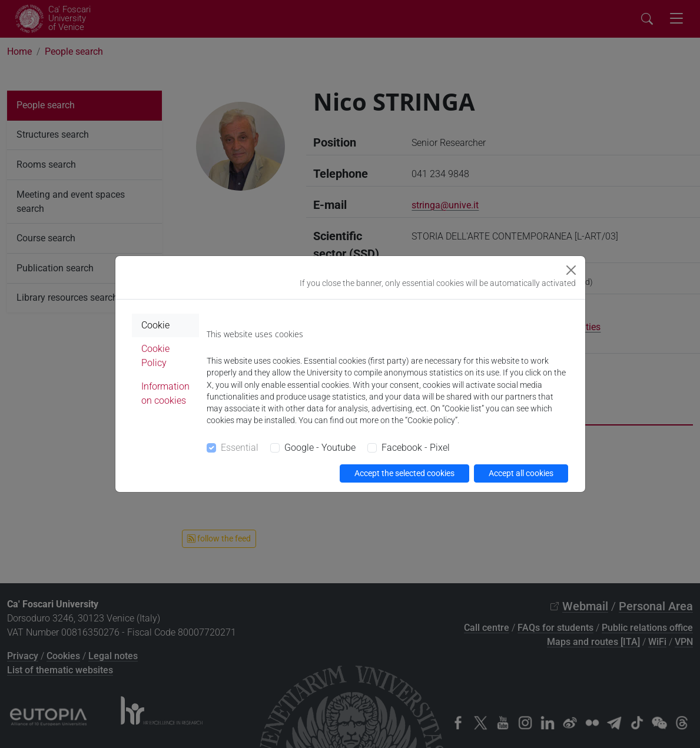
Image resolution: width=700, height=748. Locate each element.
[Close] (571, 270)
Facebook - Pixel (416, 448)
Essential (240, 448)
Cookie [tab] (155, 325)
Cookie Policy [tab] (155, 356)
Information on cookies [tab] (165, 393)
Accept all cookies (521, 473)
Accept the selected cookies (404, 473)
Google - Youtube (320, 448)
